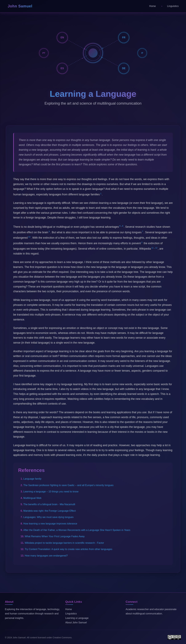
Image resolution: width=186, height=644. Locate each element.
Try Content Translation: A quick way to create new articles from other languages (68, 549)
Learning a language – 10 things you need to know (51, 492)
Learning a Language (77, 618)
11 (152, 248)
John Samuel (20, 6)
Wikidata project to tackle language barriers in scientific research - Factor (64, 543)
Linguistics (71, 614)
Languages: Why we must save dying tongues (48, 517)
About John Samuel (76, 623)
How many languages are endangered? (46, 556)
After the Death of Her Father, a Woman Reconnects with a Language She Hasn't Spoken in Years (77, 530)
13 (29, 237)
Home (69, 609)
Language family (32, 479)
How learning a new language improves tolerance (50, 524)
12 (156, 248)
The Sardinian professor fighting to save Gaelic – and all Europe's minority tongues (68, 485)
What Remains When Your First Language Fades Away (55, 536)
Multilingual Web (32, 498)
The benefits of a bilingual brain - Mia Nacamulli (49, 504)
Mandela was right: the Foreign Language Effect (49, 511)
